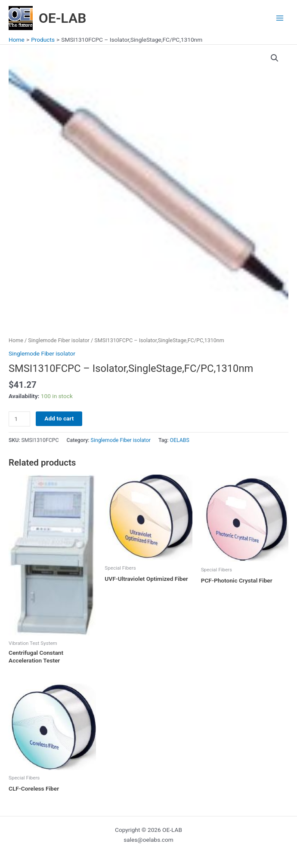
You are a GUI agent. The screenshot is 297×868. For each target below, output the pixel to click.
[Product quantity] (19, 419)
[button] (275, 58)
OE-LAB (63, 18)
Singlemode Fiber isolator (59, 340)
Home (16, 340)
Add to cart (59, 418)
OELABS (180, 440)
